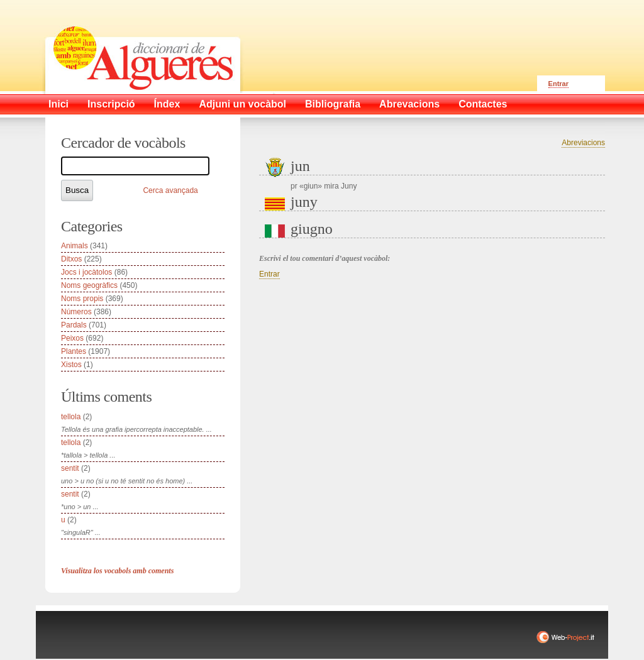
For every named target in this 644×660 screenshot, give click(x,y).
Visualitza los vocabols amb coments (117, 571)
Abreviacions (583, 143)
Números (76, 312)
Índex (167, 104)
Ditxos (71, 259)
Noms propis (82, 299)
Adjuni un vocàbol (242, 104)
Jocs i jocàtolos (86, 272)
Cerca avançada (170, 190)
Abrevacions (409, 104)
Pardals (74, 325)
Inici (58, 104)
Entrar (558, 84)
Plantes (74, 351)
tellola (71, 417)
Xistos (71, 365)
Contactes (483, 104)
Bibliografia (333, 104)
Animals (75, 246)
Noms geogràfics (89, 285)
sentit (70, 468)
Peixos (72, 338)
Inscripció (111, 104)
